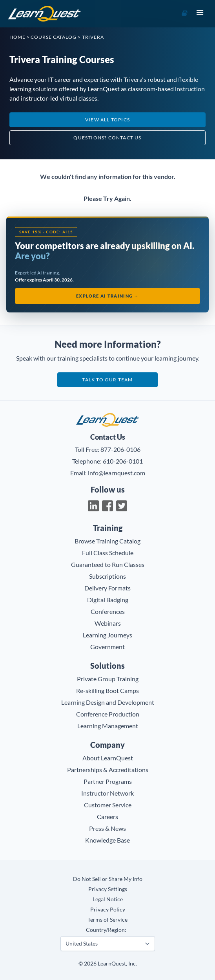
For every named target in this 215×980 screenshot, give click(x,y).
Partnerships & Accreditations (108, 770)
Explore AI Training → (107, 296)
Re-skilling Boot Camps (107, 690)
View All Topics (107, 120)
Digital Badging (108, 600)
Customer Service (108, 805)
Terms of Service (107, 920)
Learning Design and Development (108, 702)
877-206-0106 (120, 449)
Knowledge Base (107, 840)
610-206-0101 (123, 461)
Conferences (108, 611)
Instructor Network (107, 793)
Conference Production (108, 714)
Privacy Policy (108, 909)
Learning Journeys (107, 635)
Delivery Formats (107, 588)
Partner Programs (108, 781)
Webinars (108, 623)
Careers (107, 817)
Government (107, 647)
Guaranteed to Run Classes (108, 564)
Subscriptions (107, 576)
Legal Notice (108, 899)
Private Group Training (108, 679)
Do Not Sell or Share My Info (108, 879)
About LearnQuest (108, 758)
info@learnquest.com (117, 473)
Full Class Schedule (108, 553)
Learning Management (108, 726)
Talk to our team (107, 380)
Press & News (107, 828)
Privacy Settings (108, 889)
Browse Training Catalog (107, 541)
